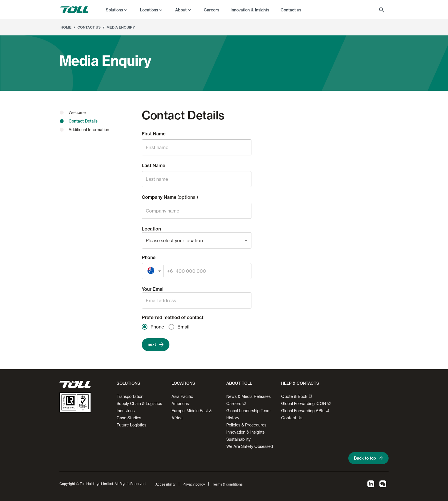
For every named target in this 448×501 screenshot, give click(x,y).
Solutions (114, 10)
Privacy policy (194, 484)
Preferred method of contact (173, 317)
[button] (127, 386)
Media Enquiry (121, 27)
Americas (180, 403)
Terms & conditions (227, 484)
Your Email (153, 289)
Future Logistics (131, 425)
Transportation (130, 396)
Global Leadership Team (248, 411)
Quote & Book (297, 396)
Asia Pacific (182, 396)
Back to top (368, 458)
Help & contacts (300, 383)
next (156, 345)
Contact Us (89, 27)
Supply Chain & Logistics (139, 403)
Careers (236, 403)
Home (66, 27)
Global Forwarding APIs (305, 411)
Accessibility (165, 484)
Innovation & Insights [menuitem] (250, 10)
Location (151, 229)
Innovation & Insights (245, 432)
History (233, 418)
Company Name (170, 197)
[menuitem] (117, 10)
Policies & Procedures (246, 425)
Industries (126, 411)
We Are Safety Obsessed (250, 446)
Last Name (153, 165)
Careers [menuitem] (211, 10)
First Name (154, 134)
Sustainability (238, 439)
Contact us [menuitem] (291, 10)
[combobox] (197, 240)
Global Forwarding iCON (306, 403)
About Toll (239, 383)
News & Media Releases (248, 396)
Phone (149, 257)
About (181, 10)
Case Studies (129, 418)
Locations (149, 10)
